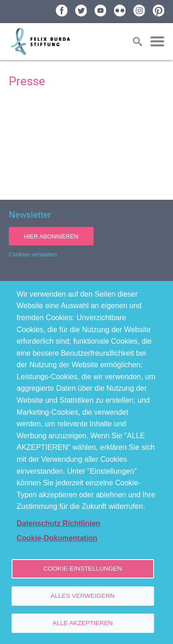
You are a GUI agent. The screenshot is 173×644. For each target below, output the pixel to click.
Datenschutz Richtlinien (58, 523)
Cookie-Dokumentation (57, 538)
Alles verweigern (83, 596)
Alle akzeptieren (83, 623)
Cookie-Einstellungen (83, 569)
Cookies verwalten (33, 254)
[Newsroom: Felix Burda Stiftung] (87, 144)
